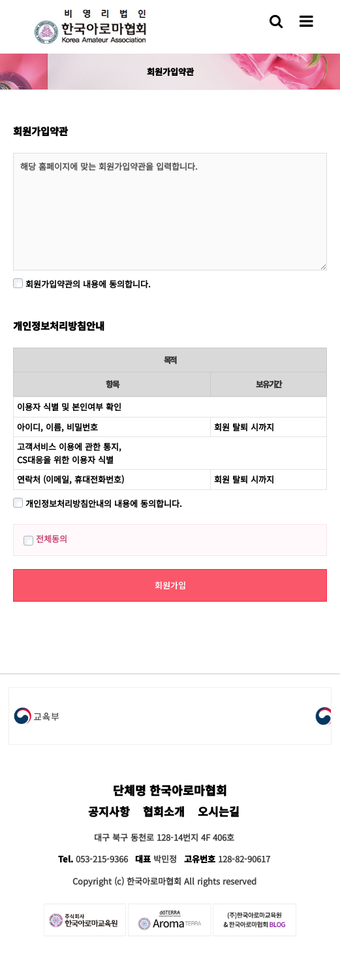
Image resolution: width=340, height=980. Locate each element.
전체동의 (45, 539)
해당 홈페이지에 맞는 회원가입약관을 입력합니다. (170, 212)
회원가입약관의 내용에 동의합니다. (82, 284)
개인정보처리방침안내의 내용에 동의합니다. (98, 503)
